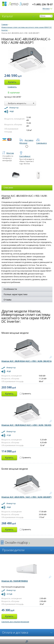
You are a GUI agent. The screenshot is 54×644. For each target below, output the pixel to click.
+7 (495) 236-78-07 (42, 4)
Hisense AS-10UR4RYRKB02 (15, 581)
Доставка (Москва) (26, 142)
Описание (8, 188)
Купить (12, 82)
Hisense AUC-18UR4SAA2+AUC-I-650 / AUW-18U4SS (26, 425)
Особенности (10, 289)
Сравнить (12, 87)
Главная (5, 24)
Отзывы (7, 300)
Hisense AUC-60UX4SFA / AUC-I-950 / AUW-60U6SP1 (26, 497)
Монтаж (8, 153)
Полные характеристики (15, 294)
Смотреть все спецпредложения (15, 622)
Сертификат (25, 155)
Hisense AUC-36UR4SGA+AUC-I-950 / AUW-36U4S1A (26, 361)
